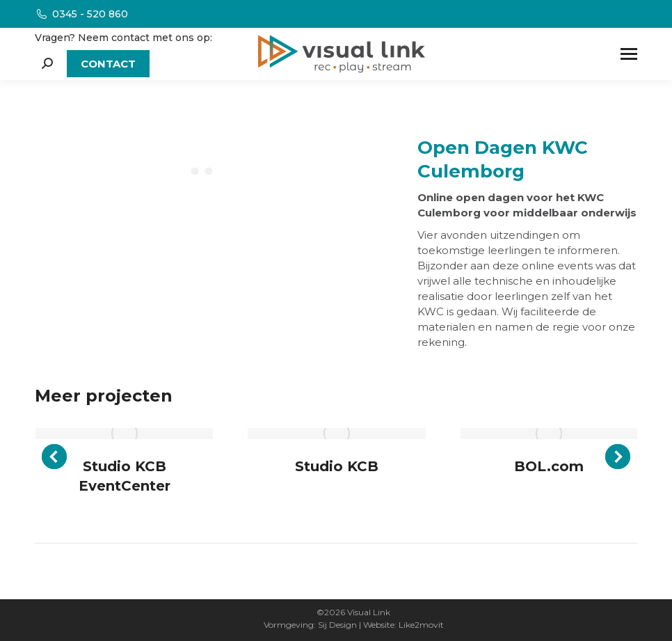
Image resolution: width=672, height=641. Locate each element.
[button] (54, 457)
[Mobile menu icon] (629, 54)
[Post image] (124, 434)
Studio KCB (337, 466)
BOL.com (549, 466)
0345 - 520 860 (81, 14)
